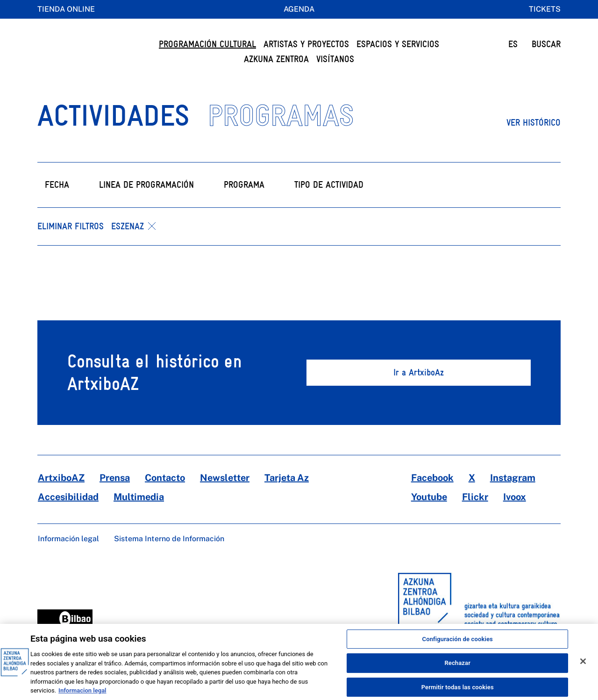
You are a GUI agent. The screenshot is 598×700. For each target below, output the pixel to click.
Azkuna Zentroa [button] (276, 59)
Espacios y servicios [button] (398, 44)
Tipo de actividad (329, 203)
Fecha (57, 203)
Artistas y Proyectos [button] (306, 44)
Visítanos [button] (335, 59)
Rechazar (457, 670)
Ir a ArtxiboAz (419, 391)
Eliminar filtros (71, 245)
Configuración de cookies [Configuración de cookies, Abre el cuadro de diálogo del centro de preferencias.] (458, 646)
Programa (244, 203)
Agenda (299, 9)
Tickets (545, 9)
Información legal (68, 557)
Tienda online (66, 9)
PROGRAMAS (281, 134)
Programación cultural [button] (207, 44)
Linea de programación (146, 203)
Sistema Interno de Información (169, 557)
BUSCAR (546, 44)
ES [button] (513, 44)
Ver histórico (534, 141)
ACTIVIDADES (113, 134)
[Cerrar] (583, 668)
